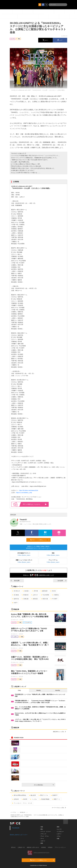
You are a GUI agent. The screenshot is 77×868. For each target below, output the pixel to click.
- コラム (58, 836)
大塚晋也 (55, 595)
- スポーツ (43, 841)
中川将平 (54, 599)
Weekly (38, 690)
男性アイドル (43, 795)
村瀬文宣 (25, 595)
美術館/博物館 (45, 799)
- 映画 (41, 843)
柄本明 (24, 799)
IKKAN (53, 591)
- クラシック (43, 834)
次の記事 (62, 581)
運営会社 (13, 847)
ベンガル (33, 799)
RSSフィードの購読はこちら (40, 540)
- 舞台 (41, 829)
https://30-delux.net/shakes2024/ (29, 490)
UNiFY (15, 603)
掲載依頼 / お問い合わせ (33, 847)
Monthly (58, 690)
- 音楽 (41, 827)
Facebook (16, 828)
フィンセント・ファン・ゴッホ (22, 803)
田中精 (35, 591)
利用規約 (50, 847)
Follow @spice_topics (24, 555)
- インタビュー (60, 831)
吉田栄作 (15, 799)
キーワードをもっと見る (59, 808)
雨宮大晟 (44, 599)
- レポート (59, 834)
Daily (19, 690)
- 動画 (58, 827)
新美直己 (35, 599)
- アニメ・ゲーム (44, 836)
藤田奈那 (44, 591)
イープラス (13, 812)
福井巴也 (15, 599)
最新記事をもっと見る (59, 732)
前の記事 (15, 581)
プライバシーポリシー (60, 847)
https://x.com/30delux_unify (24, 493)
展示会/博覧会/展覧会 (19, 795)
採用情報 (43, 847)
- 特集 (58, 839)
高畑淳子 (54, 795)
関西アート (56, 799)
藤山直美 (32, 795)
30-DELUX (16, 591)
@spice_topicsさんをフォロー (19, 835)
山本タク (35, 595)
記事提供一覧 (21, 847)
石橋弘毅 (25, 599)
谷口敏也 (15, 595)
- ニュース (59, 829)
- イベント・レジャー (45, 831)
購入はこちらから (35, 504)
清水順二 (26, 591)
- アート (42, 839)
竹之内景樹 (45, 595)
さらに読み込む (44, 785)
